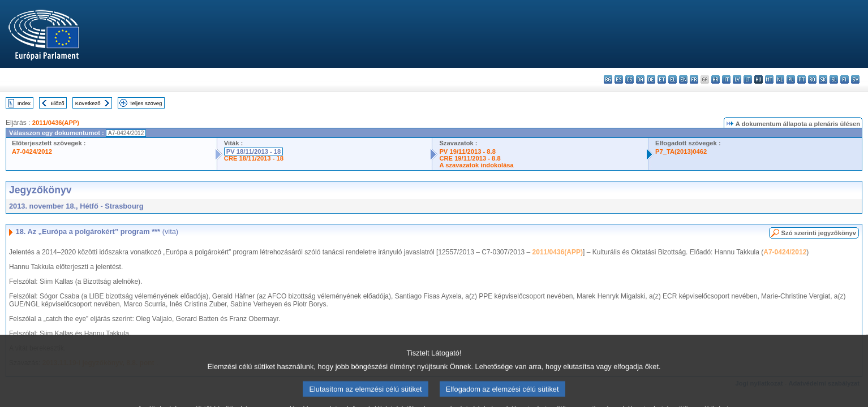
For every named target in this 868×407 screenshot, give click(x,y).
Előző (58, 103)
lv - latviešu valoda (737, 79)
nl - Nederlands (780, 79)
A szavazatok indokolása (476, 165)
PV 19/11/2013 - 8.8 (467, 151)
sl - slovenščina (834, 79)
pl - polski (791, 79)
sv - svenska (855, 79)
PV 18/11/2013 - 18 (253, 151)
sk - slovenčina (823, 79)
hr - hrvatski (716, 79)
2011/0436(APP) (56, 123)
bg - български (608, 79)
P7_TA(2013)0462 (681, 151)
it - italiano (726, 79)
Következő (88, 103)
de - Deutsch (651, 79)
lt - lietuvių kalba (748, 79)
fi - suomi (845, 79)
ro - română (812, 79)
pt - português (802, 79)
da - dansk (640, 79)
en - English (683, 79)
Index (24, 103)
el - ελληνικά (673, 79)
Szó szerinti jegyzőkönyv (819, 233)
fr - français (694, 79)
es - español (619, 79)
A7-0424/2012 (32, 151)
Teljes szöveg (146, 103)
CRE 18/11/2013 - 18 (254, 158)
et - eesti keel (662, 79)
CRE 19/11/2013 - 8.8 (470, 158)
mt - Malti (769, 79)
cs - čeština (629, 79)
